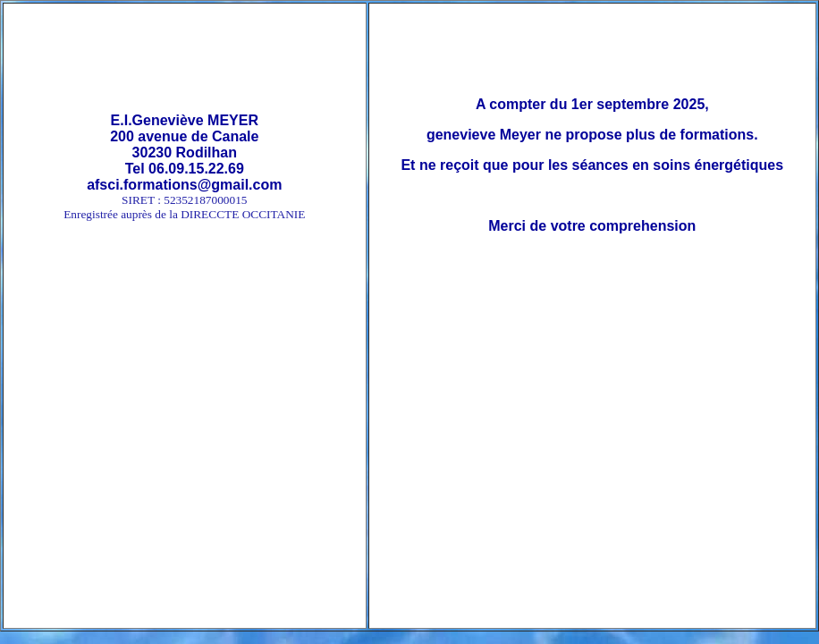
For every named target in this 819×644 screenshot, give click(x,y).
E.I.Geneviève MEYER (185, 120)
